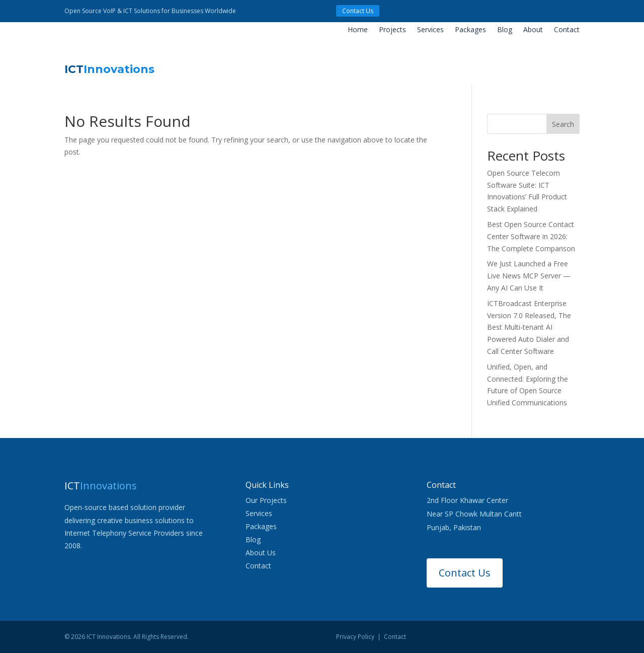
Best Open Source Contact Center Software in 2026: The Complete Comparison (531, 236)
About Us (261, 553)
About (533, 30)
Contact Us (358, 11)
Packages (470, 30)
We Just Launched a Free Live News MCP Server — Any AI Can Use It (529, 276)
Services (430, 30)
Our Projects (266, 500)
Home (358, 30)
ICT (109, 69)
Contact (567, 30)
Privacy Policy (355, 637)
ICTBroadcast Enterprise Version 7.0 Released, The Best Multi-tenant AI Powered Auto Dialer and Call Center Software (529, 327)
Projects (392, 30)
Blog (505, 30)
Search (563, 124)
